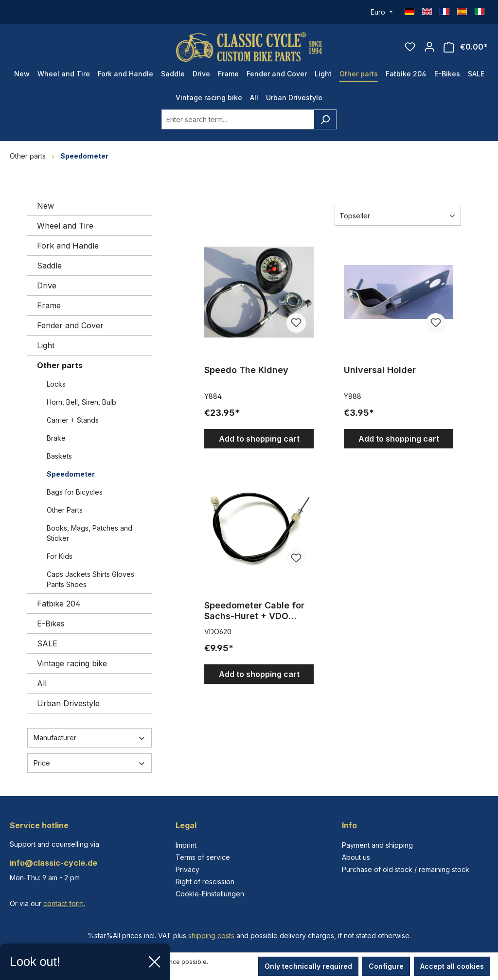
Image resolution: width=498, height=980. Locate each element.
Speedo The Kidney (246, 370)
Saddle (49, 266)
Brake (56, 438)
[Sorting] (398, 216)
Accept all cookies (452, 966)
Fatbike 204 (59, 604)
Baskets (59, 456)
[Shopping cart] (466, 47)
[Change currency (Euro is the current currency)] (382, 12)
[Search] (325, 119)
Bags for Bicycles (75, 492)
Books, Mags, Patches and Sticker (89, 533)
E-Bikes (51, 624)
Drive (47, 285)
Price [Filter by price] (89, 763)
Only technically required (308, 966)
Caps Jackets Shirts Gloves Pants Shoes (90, 579)
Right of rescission (205, 882)
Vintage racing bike (72, 663)
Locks (56, 384)
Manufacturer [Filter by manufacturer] (89, 738)
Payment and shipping (377, 845)
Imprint (186, 845)
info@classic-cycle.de (53, 863)
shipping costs (211, 935)
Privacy (187, 869)
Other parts (60, 365)
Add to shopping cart (259, 439)
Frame (49, 305)
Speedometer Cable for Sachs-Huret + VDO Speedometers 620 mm (254, 611)
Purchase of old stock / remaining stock (406, 869)
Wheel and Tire (65, 226)
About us (356, 857)
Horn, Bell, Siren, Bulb (81, 402)
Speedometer (71, 474)
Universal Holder (380, 370)
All (42, 683)
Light (46, 345)
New (45, 206)
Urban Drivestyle (68, 703)
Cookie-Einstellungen (210, 894)
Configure (386, 966)
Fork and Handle (68, 246)
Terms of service (203, 857)
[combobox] (238, 119)
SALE (47, 643)
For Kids (60, 556)
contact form (63, 903)
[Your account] (429, 47)
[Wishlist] (410, 47)
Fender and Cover (70, 325)
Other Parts (65, 510)
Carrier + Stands (73, 420)
